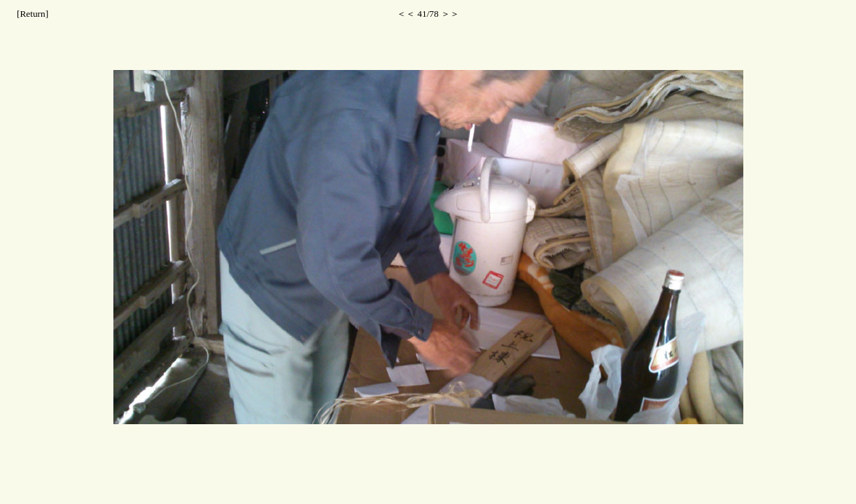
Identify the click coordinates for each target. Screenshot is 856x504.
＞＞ (450, 14)
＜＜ (406, 14)
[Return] (33, 14)
